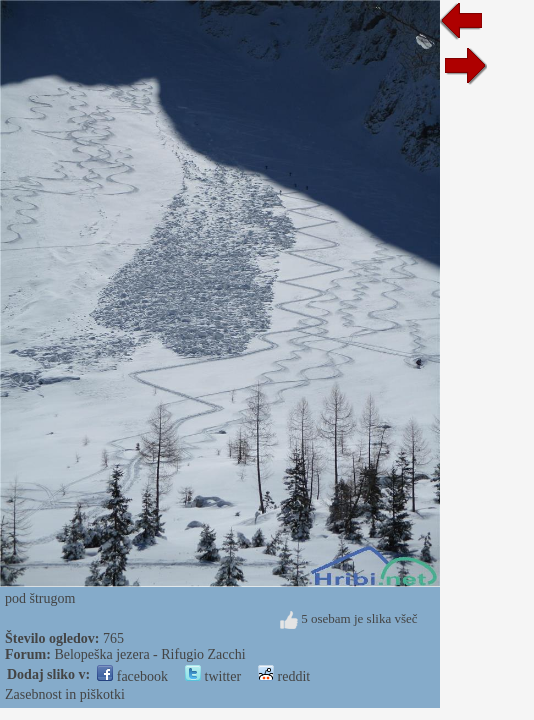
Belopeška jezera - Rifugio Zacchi (149, 654)
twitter (213, 676)
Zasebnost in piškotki (65, 694)
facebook (132, 676)
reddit (284, 676)
